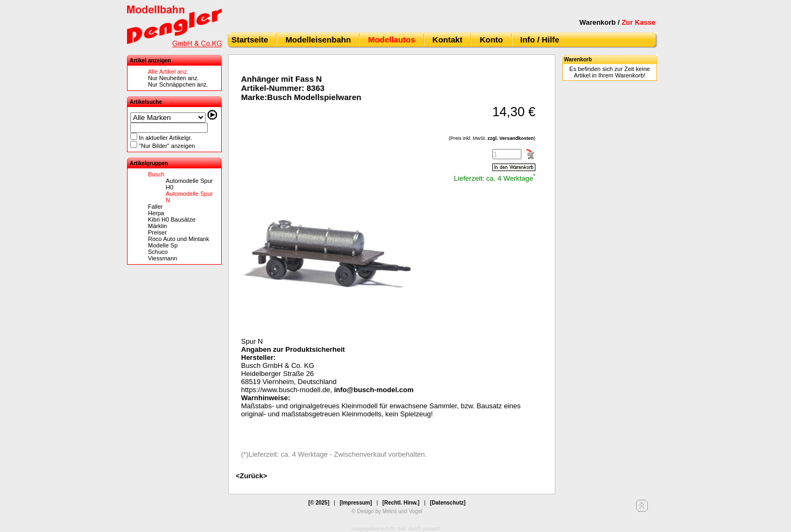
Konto (491, 40)
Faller (156, 207)
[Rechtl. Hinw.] (401, 503)
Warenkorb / (617, 22)
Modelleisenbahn (318, 40)
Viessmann (163, 258)
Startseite (250, 40)
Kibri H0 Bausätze (172, 219)
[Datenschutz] (448, 503)
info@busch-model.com (374, 390)
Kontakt (448, 40)
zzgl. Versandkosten (511, 138)
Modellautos (392, 40)
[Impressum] (356, 503)
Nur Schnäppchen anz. (178, 84)
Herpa (156, 213)
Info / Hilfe (540, 40)
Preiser (157, 232)
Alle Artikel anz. (168, 72)
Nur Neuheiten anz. (174, 78)
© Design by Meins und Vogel (387, 511)
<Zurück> (252, 476)
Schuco (158, 252)
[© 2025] (319, 503)
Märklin (157, 226)
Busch (156, 174)
